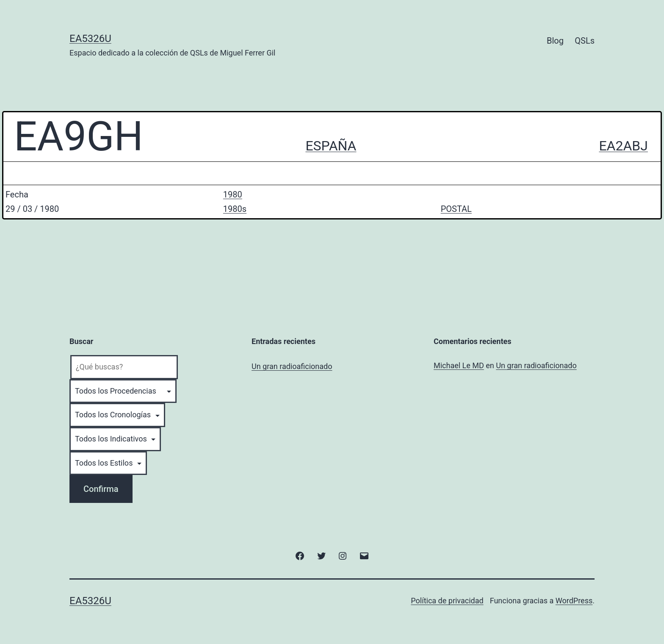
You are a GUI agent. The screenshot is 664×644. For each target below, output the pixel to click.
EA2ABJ (623, 146)
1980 (233, 194)
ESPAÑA (331, 146)
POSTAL (456, 209)
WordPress (574, 601)
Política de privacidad (447, 601)
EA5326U (90, 39)
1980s (235, 209)
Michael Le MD (459, 365)
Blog (555, 41)
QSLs (585, 41)
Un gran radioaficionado (292, 366)
